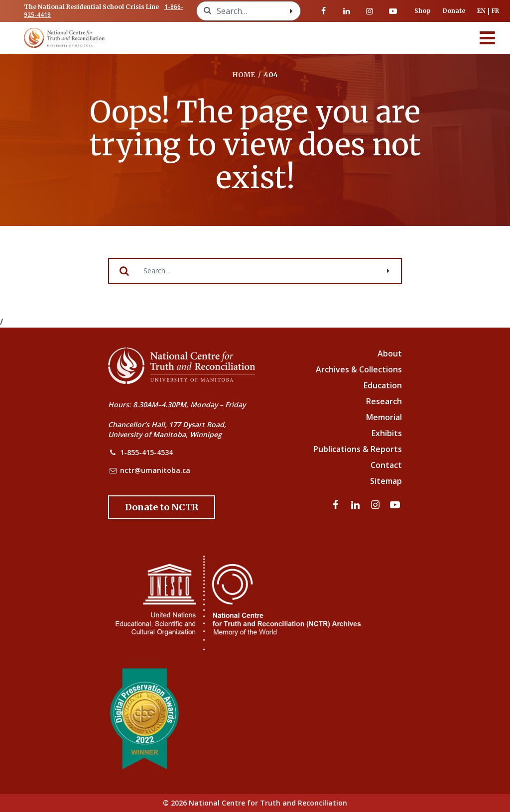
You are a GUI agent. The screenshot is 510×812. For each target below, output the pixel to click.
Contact (386, 465)
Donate (454, 11)
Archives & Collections (359, 369)
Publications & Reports (358, 449)
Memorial (384, 417)
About (390, 353)
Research (384, 401)
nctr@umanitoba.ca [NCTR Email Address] (155, 470)
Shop (423, 11)
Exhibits (387, 433)
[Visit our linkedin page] (347, 11)
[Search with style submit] (291, 11)
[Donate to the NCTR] (162, 507)
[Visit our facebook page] (324, 11)
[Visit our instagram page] (370, 11)
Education (383, 385)
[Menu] (488, 38)
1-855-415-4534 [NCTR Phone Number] (146, 452)
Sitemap (386, 481)
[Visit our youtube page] (393, 11)
